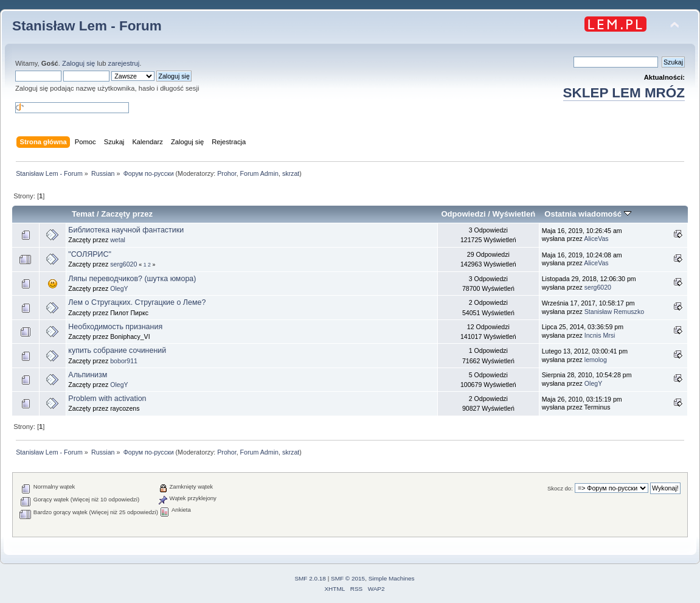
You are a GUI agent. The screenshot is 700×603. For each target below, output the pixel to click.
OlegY (119, 288)
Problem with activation (107, 399)
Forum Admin (259, 173)
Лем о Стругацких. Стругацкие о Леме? (137, 302)
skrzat (291, 173)
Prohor (227, 173)
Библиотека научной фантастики (126, 230)
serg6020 (123, 264)
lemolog (596, 360)
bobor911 (124, 361)
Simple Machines (392, 578)
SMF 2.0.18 (310, 578)
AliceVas (596, 239)
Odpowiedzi (463, 214)
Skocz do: (560, 488)
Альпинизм (88, 375)
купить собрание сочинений (117, 350)
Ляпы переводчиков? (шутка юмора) (132, 279)
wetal (118, 240)
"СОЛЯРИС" (90, 254)
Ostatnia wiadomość (587, 214)
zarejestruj (124, 63)
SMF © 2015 (348, 578)
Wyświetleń (514, 214)
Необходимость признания (115, 327)
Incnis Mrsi (600, 335)
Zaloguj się (78, 63)
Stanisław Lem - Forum (87, 26)
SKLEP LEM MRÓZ (624, 93)
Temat (83, 214)
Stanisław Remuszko (614, 312)
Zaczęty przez (127, 214)
